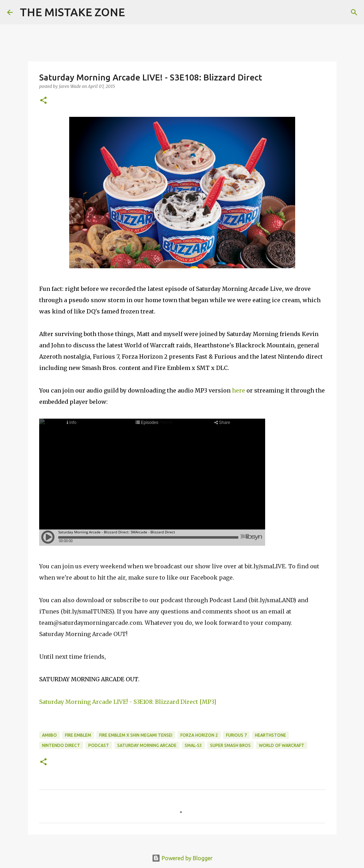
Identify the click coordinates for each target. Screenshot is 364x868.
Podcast (99, 745)
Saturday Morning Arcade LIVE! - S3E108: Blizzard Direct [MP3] (128, 702)
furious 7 (236, 735)
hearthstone (270, 735)
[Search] (135, 12)
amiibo (49, 735)
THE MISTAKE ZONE (72, 12)
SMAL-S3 (193, 745)
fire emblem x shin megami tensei (136, 735)
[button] (43, 101)
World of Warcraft (282, 745)
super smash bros (230, 745)
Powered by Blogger (182, 858)
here (238, 390)
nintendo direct (61, 745)
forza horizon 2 (199, 735)
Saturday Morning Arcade (147, 745)
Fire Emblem (78, 735)
